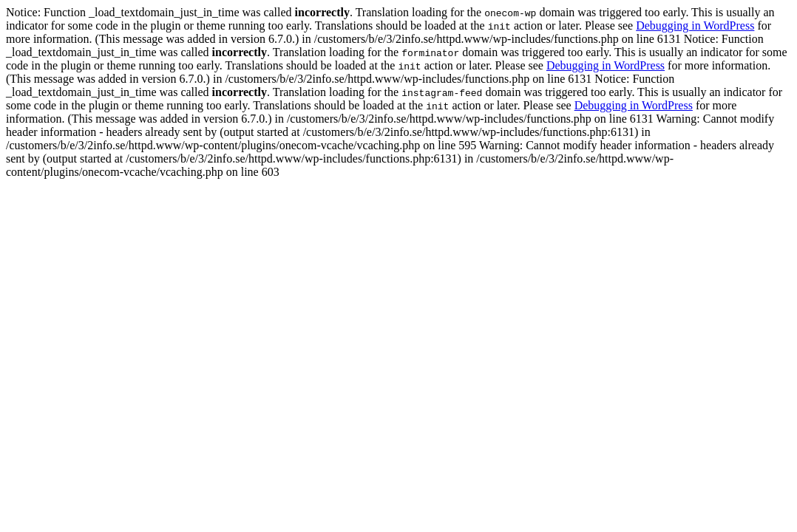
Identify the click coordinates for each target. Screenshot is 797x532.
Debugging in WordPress (695, 25)
